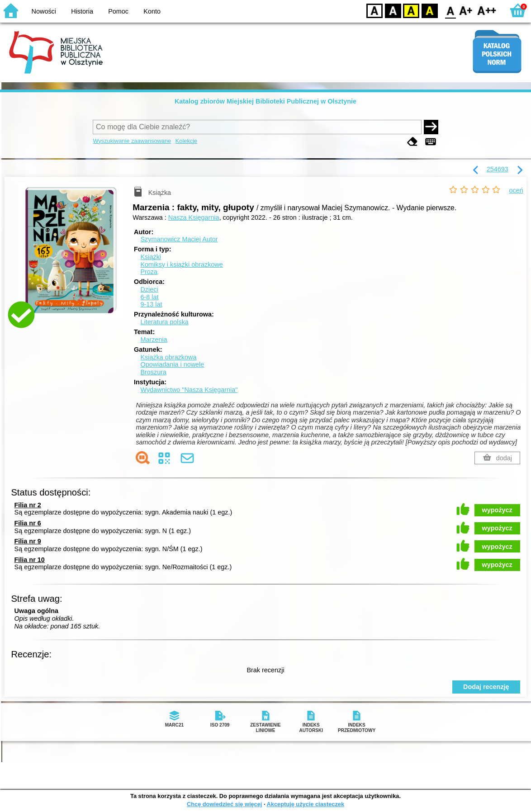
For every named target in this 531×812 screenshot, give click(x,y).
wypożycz (497, 510)
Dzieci (149, 289)
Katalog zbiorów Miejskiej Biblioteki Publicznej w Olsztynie (265, 101)
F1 (466, 10)
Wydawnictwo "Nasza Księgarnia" (189, 390)
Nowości (44, 11)
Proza (149, 272)
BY (429, 10)
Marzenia (154, 340)
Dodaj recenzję (486, 687)
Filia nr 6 (28, 523)
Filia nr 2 (28, 505)
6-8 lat (149, 297)
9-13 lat (151, 304)
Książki (151, 257)
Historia (82, 11)
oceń (516, 190)
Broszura (153, 372)
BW (393, 10)
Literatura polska (164, 322)
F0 (450, 10)
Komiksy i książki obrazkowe (181, 264)
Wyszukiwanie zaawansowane (132, 141)
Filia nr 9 (28, 541)
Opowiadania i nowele (172, 364)
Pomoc (118, 11)
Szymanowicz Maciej (179, 239)
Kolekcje (186, 141)
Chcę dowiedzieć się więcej (224, 804)
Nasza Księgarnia (194, 217)
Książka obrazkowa (168, 357)
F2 (487, 10)
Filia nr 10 (30, 560)
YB (411, 10)
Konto (152, 11)
